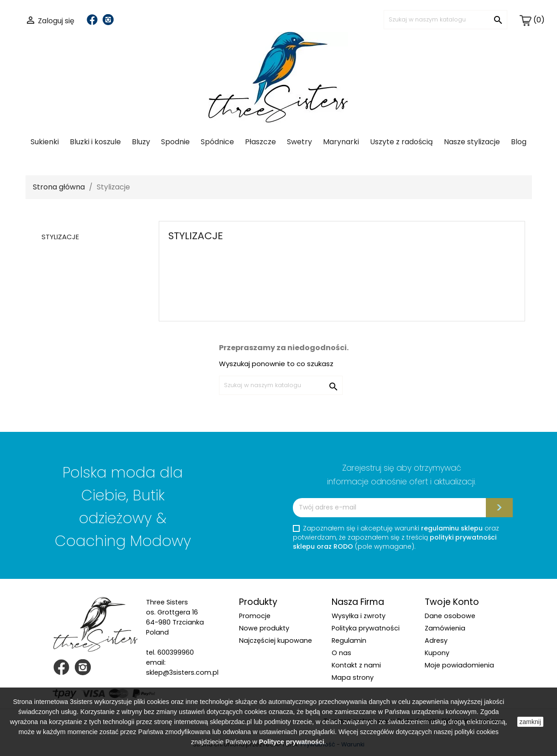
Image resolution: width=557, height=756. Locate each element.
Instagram (108, 20)
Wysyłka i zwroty (359, 616)
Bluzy (141, 142)
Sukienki (45, 142)
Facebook (92, 20)
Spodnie (175, 142)
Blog (519, 142)
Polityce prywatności (292, 742)
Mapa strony (353, 677)
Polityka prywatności (366, 628)
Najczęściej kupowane (276, 640)
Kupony (437, 653)
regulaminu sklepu (452, 528)
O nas (341, 653)
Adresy (436, 640)
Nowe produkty (264, 628)
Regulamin (349, 640)
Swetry (299, 142)
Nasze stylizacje (472, 142)
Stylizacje (60, 237)
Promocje (255, 616)
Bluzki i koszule (95, 142)
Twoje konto (452, 602)
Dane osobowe (450, 616)
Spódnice (217, 142)
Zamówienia (445, 628)
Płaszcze (260, 142)
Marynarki (341, 142)
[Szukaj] (445, 20)
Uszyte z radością (401, 142)
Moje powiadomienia (459, 665)
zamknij (530, 722)
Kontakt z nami (356, 665)
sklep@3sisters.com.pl (182, 672)
